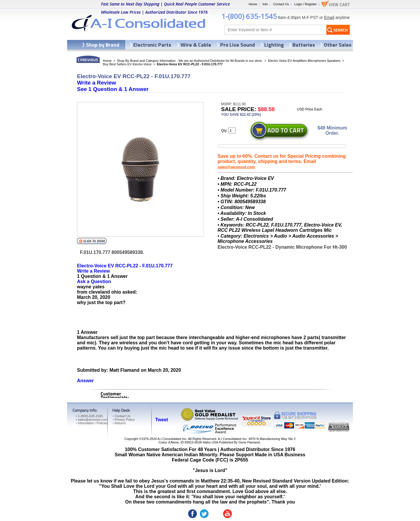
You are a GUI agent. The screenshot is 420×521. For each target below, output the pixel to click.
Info (265, 4)
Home (253, 4)
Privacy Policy (124, 420)
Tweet (162, 420)
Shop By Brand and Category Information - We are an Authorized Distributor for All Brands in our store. (190, 61)
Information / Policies (92, 423)
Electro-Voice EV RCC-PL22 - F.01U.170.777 (125, 266)
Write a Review (97, 83)
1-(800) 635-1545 (249, 16)
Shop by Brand (103, 45)
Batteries (304, 45)
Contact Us (281, 4)
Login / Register (306, 4)
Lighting (274, 45)
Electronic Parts (152, 45)
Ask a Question (94, 281)
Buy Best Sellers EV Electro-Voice (127, 64)
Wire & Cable (196, 45)
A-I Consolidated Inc (172, 439)
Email (329, 17)
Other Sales (338, 45)
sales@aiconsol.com (236, 167)
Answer (85, 381)
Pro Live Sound (238, 45)
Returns (119, 423)
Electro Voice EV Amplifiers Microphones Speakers (304, 61)
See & (113, 89)
